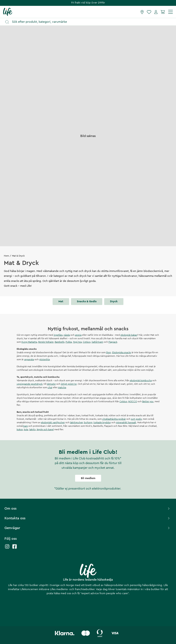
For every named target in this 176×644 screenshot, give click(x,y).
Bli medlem (88, 478)
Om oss (88, 508)
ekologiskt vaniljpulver (53, 422)
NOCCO (133, 401)
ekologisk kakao (129, 335)
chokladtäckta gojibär (114, 419)
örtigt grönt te (69, 384)
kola (26, 429)
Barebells (60, 342)
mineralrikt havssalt (126, 422)
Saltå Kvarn (97, 342)
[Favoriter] (149, 12)
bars (26, 426)
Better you (148, 401)
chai (50, 387)
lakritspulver (76, 422)
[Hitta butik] (142, 12)
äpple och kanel (45, 429)
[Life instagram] (7, 548)
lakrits (32, 429)
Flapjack (113, 342)
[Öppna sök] (90, 22)
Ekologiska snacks (122, 352)
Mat (61, 301)
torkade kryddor (102, 422)
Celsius (87, 342)
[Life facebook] (15, 548)
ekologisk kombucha (141, 380)
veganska (29, 359)
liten (109, 352)
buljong (88, 422)
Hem (6, 256)
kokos (20, 429)
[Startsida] (8, 12)
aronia (78, 335)
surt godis (136, 419)
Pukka (69, 342)
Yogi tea (77, 342)
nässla (67, 335)
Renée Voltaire (46, 342)
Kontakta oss (88, 518)
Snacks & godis (87, 301)
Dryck (114, 301)
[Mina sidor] (156, 12)
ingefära (58, 335)
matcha (62, 387)
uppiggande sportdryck (30, 384)
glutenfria (44, 359)
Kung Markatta (29, 342)
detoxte (51, 384)
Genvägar (88, 528)
